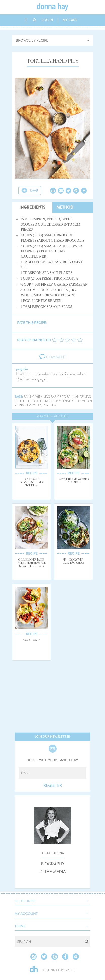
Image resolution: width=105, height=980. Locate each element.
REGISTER (53, 786)
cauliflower (42, 401)
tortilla (49, 405)
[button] (52, 900)
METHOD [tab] (65, 207)
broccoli (22, 401)
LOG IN (47, 20)
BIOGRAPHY (53, 864)
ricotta (35, 405)
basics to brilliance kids (71, 397)
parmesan (84, 401)
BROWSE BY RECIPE (32, 40)
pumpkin (21, 405)
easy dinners (64, 401)
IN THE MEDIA (53, 872)
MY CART (70, 20)
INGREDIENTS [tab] (32, 207)
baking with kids (37, 397)
